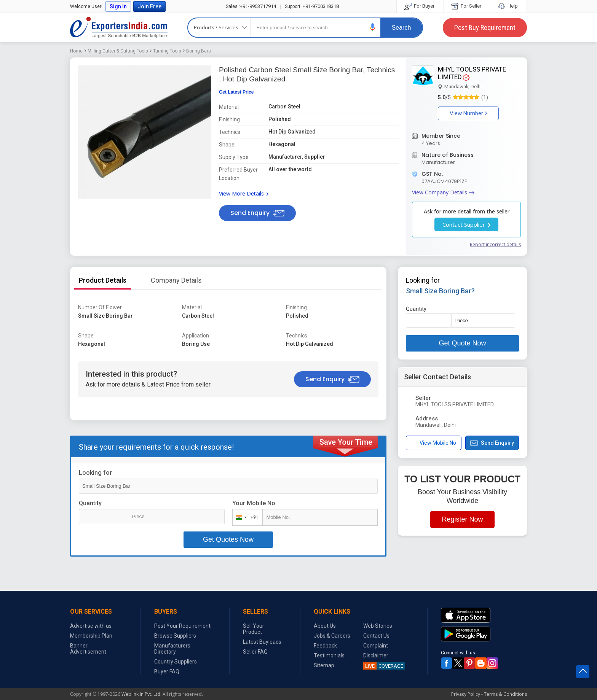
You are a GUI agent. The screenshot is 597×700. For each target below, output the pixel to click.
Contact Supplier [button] (466, 224)
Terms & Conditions (505, 694)
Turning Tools (167, 51)
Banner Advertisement (88, 649)
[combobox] (246, 517)
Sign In (118, 6)
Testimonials (329, 655)
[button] (373, 27)
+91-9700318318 (312, 6)
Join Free (149, 6)
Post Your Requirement (182, 626)
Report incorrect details (495, 244)
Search (401, 28)
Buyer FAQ (167, 671)
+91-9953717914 (251, 6)
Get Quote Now (462, 343)
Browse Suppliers (175, 636)
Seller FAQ (255, 652)
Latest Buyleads (262, 642)
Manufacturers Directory (172, 649)
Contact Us (376, 636)
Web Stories (378, 626)
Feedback (325, 646)
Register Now (462, 519)
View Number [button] (468, 113)
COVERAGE (383, 666)
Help (508, 6)
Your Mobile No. (255, 503)
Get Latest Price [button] (236, 92)
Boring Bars (199, 51)
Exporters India (119, 27)
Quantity (90, 503)
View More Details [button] (244, 193)
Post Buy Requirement (485, 28)
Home (76, 51)
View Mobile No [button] (433, 443)
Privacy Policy (466, 694)
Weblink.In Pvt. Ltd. (141, 694)
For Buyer (420, 6)
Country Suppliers (176, 662)
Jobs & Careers (332, 636)
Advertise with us (91, 626)
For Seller (467, 6)
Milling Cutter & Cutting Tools (118, 51)
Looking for (95, 473)
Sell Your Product (254, 629)
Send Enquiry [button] (257, 213)
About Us (325, 626)
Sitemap (324, 665)
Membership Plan (91, 636)
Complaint (376, 646)
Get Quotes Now (228, 539)
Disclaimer (376, 655)
